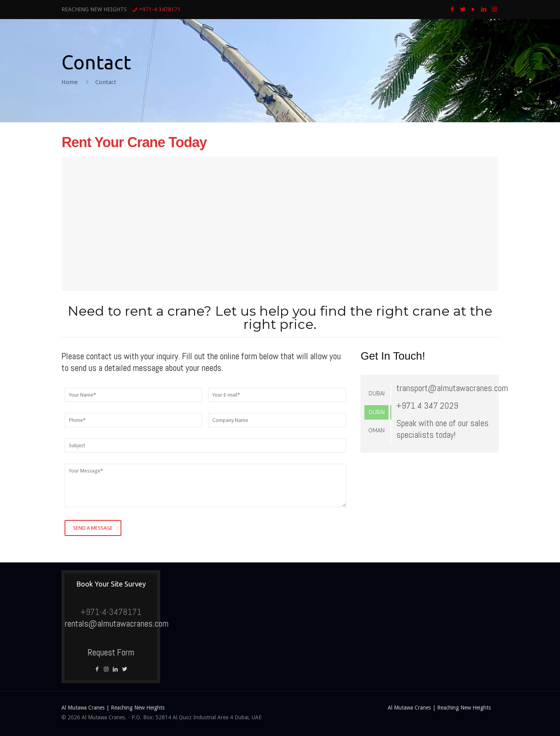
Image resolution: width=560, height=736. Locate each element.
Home (70, 82)
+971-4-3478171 (160, 9)
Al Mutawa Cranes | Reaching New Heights (113, 708)
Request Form (111, 652)
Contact (106, 82)
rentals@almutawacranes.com (116, 624)
